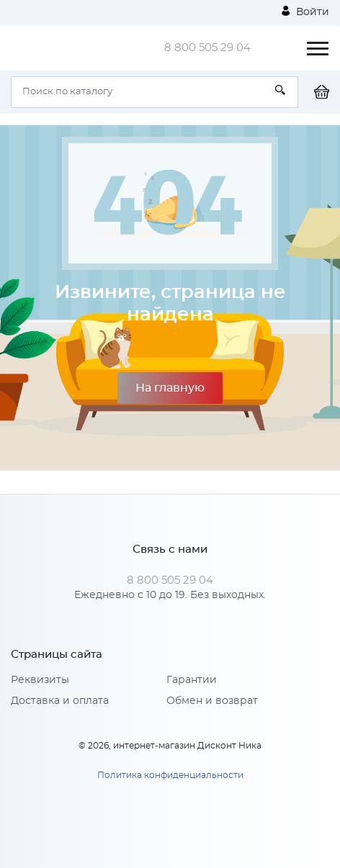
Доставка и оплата (60, 701)
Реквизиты (40, 680)
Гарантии (192, 680)
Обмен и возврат (212, 701)
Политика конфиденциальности (170, 775)
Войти (305, 12)
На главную (170, 388)
